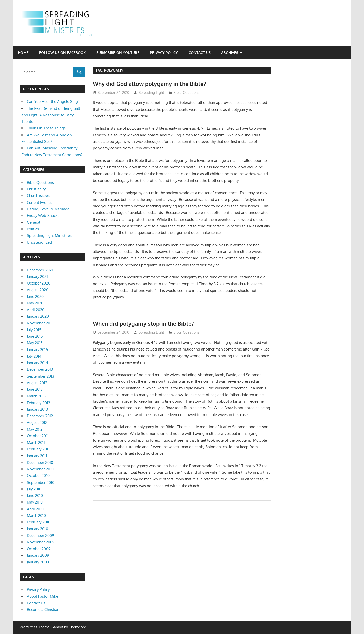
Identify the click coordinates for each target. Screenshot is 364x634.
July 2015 (34, 330)
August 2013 (37, 383)
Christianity (36, 189)
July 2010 (34, 489)
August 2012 (37, 422)
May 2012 (35, 429)
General (33, 222)
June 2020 (35, 297)
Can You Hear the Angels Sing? (53, 102)
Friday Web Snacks (43, 216)
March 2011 (36, 442)
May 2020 (35, 303)
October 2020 (39, 283)
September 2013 (40, 376)
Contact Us (200, 52)
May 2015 (35, 343)
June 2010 (35, 496)
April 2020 (36, 310)
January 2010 (37, 529)
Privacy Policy (164, 52)
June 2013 (35, 389)
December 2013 (40, 369)
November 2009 (41, 542)
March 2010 (36, 516)
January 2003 (38, 562)
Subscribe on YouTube (118, 52)
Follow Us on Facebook (62, 52)
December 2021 (40, 270)
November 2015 (40, 323)
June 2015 (35, 336)
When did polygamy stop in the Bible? (143, 323)
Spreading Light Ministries (49, 236)
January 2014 (37, 363)
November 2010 (40, 469)
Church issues (38, 196)
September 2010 (41, 482)
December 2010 (40, 462)
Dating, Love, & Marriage (48, 209)
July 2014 (34, 356)
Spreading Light (151, 92)
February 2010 (39, 522)
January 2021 (37, 277)
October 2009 (39, 549)
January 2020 (38, 316)
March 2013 (36, 396)
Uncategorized (39, 242)
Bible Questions (186, 92)
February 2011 (38, 449)
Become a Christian (43, 610)
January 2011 (37, 456)
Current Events (39, 202)
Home (23, 52)
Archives (230, 52)
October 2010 (38, 476)
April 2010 (35, 509)
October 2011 (38, 436)
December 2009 (40, 535)
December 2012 (40, 416)
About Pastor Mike (42, 596)
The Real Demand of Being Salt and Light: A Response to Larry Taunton (51, 115)
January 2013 (37, 409)
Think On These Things (46, 128)
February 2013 (38, 403)
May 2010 (35, 502)
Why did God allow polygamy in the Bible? (149, 84)
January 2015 (37, 350)
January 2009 (38, 555)
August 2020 (38, 290)
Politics (33, 229)
